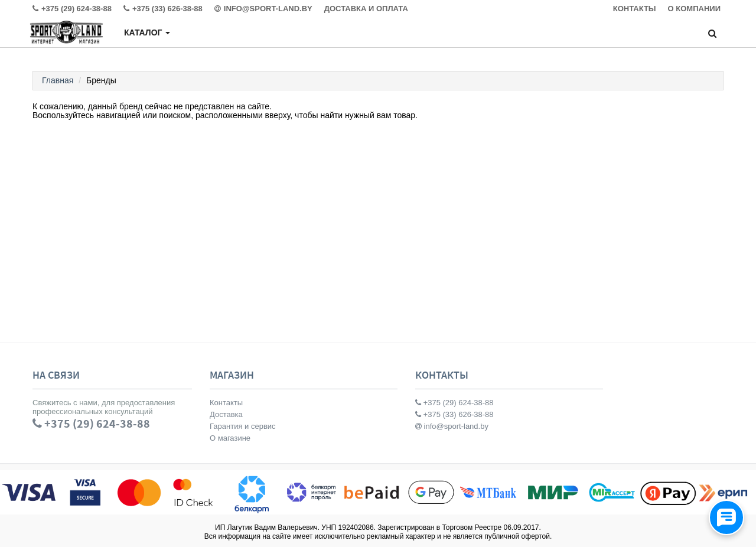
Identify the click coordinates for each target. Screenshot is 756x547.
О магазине (230, 438)
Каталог (147, 32)
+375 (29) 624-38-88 (454, 403)
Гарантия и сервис (243, 426)
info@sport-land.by (452, 426)
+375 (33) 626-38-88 (454, 414)
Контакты (226, 403)
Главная (58, 80)
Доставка (226, 414)
